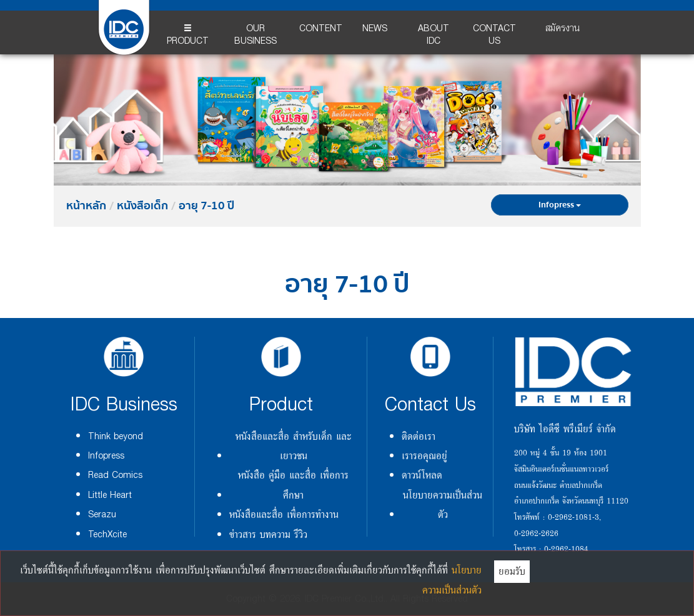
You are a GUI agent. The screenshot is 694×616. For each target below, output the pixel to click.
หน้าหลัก (86, 206)
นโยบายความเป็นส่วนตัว (443, 504)
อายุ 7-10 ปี (206, 206)
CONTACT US (494, 35)
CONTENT (321, 28)
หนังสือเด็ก (142, 206)
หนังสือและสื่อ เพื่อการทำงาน (284, 514)
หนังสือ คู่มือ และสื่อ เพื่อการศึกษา (293, 484)
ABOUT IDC (434, 35)
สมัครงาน (563, 28)
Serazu (102, 514)
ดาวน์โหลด (422, 475)
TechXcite (107, 534)
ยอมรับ (512, 571)
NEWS (375, 28)
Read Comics (115, 475)
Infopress (560, 205)
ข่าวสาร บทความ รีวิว (268, 534)
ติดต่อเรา (419, 436)
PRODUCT (188, 37)
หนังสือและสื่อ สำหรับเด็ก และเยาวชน (294, 446)
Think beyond (116, 436)
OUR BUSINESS (255, 35)
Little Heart (110, 495)
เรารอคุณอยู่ (424, 455)
